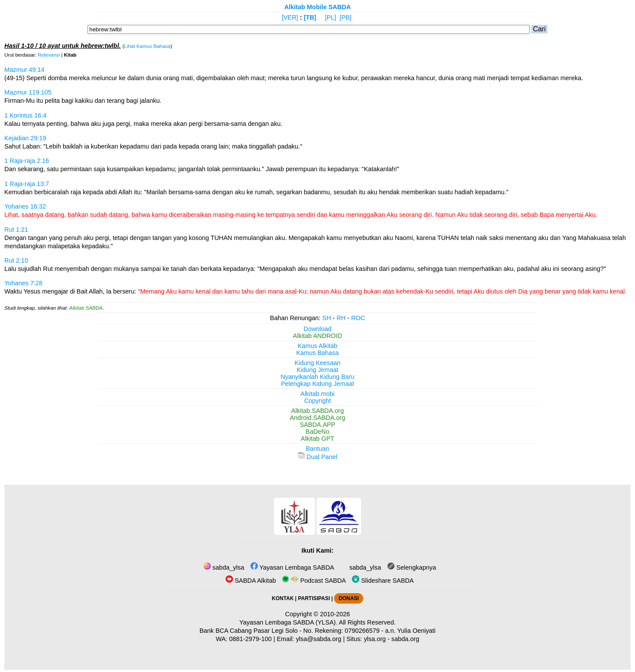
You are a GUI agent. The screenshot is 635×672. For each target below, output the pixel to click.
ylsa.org (375, 639)
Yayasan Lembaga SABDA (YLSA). (289, 622)
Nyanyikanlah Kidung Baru (317, 377)
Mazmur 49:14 (24, 70)
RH (341, 318)
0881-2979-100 (250, 639)
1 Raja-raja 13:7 (27, 184)
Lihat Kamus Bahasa (147, 46)
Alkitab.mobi (317, 394)
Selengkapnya (412, 567)
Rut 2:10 (16, 260)
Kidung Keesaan (317, 363)
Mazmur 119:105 (28, 92)
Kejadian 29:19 (25, 138)
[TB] (310, 17)
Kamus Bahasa (317, 353)
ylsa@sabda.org (318, 639)
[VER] (290, 17)
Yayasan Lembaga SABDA (292, 567)
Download (317, 329)
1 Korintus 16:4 (25, 115)
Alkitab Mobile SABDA (318, 7)
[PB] (346, 17)
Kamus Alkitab (317, 346)
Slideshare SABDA (383, 581)
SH (327, 318)
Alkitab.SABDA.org (318, 411)
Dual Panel (317, 457)
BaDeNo (317, 432)
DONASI (348, 598)
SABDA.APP (317, 425)
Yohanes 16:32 (25, 206)
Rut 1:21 (16, 230)
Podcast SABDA (314, 581)
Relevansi (49, 55)
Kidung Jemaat (317, 370)
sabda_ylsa (224, 567)
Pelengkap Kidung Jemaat (317, 384)
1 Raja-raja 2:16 (27, 161)
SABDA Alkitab (251, 581)
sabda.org (405, 639)
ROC (358, 318)
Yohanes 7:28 (24, 283)
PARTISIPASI (314, 598)
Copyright (317, 401)
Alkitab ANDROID (318, 336)
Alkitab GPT (318, 439)
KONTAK (283, 598)
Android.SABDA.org (317, 418)
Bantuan (317, 449)
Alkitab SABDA (86, 308)
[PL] (331, 17)
